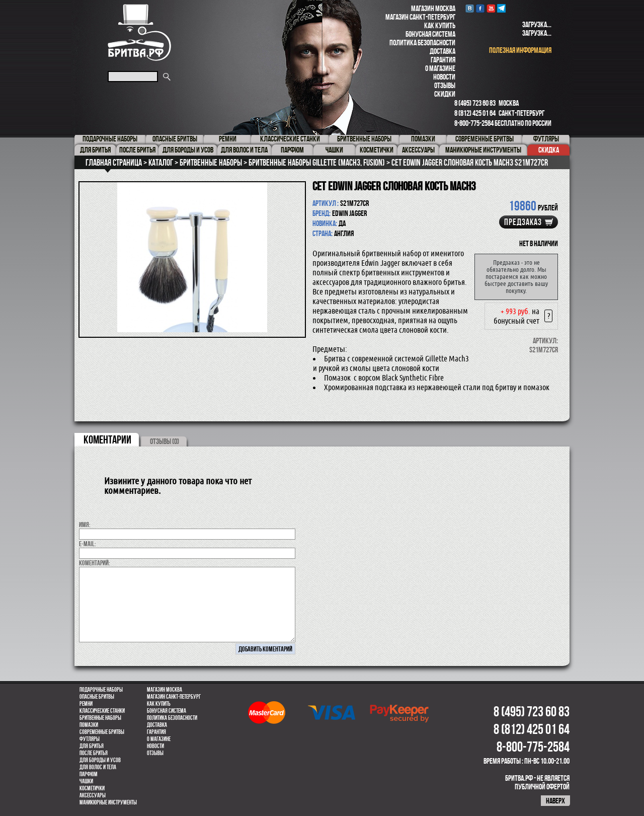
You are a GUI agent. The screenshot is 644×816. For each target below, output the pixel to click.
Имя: (85, 525)
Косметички (92, 788)
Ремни (86, 704)
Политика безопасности (422, 43)
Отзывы (445, 85)
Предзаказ (523, 222)
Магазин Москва (433, 8)
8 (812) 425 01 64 (475, 113)
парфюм (89, 774)
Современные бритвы (102, 732)
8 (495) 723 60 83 (475, 103)
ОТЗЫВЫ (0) (165, 441)
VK (470, 8)
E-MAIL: (88, 544)
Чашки (86, 781)
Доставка (442, 51)
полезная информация (520, 50)
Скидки (445, 94)
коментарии (107, 439)
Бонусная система (430, 34)
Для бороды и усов (100, 760)
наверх (555, 801)
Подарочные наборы (101, 690)
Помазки (89, 725)
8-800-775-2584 (474, 123)
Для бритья (92, 746)
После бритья (94, 753)
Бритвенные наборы (100, 718)
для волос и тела (98, 767)
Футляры (90, 739)
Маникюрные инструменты (108, 802)
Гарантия (443, 60)
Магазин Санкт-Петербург (420, 17)
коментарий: (95, 563)
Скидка (549, 150)
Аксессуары (93, 795)
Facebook (480, 8)
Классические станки (102, 711)
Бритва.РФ (139, 32)
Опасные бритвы (97, 697)
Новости (444, 77)
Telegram (501, 8)
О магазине (440, 68)
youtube (491, 8)
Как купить (440, 25)
